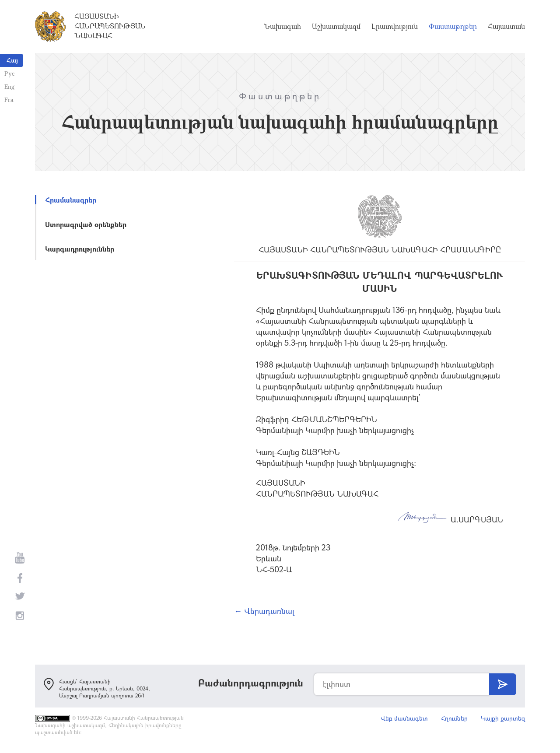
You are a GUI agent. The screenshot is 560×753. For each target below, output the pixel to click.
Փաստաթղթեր (453, 26)
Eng (9, 86)
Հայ (12, 60)
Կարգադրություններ (80, 249)
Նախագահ (282, 26)
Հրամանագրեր (71, 200)
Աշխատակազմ (336, 26)
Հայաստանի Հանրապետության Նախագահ (110, 26)
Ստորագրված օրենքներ (86, 224)
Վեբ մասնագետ (404, 718)
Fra (9, 100)
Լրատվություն (395, 26)
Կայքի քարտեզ (503, 718)
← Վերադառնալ (264, 611)
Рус (9, 73)
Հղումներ (454, 718)
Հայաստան (506, 26)
